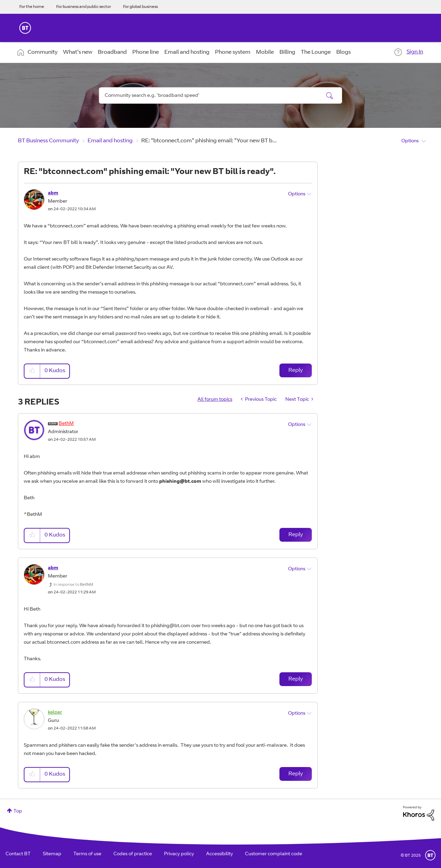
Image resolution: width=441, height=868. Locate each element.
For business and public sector (84, 7)
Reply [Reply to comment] (296, 535)
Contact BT (18, 854)
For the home (32, 7)
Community (43, 52)
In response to (73, 585)
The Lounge (316, 52)
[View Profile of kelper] (55, 713)
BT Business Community (48, 141)
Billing (287, 52)
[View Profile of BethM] (66, 424)
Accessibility (219, 854)
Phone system (233, 52)
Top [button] (18, 811)
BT (430, 855)
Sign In (415, 52)
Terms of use (87, 854)
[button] (32, 371)
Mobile (265, 52)
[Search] (220, 95)
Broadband (112, 52)
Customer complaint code (274, 854)
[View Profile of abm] (53, 193)
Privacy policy (179, 854)
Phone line (146, 52)
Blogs (343, 52)
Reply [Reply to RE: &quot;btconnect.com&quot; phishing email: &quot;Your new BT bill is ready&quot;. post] (296, 370)
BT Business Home (25, 28)
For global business (140, 7)
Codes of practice (133, 854)
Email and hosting (187, 52)
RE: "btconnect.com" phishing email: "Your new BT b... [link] (209, 141)
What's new (78, 52)
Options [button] (410, 141)
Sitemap (52, 854)
